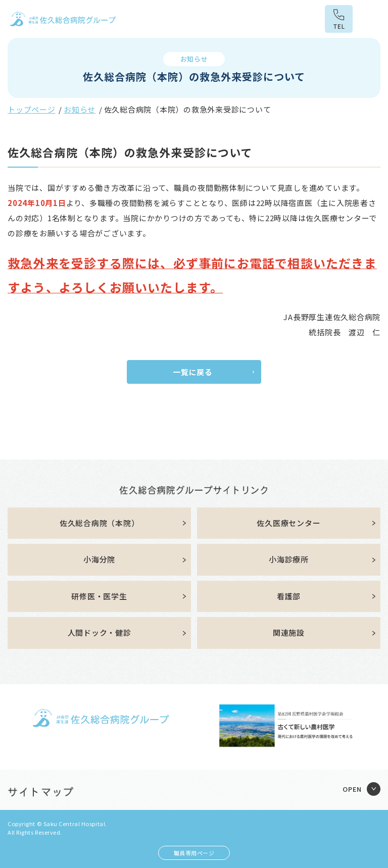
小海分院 (99, 559)
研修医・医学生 (99, 596)
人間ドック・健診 (100, 632)
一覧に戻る (193, 372)
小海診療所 (289, 559)
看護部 (289, 596)
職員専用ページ (194, 853)
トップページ (32, 109)
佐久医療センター (288, 523)
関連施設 (289, 632)
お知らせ (80, 109)
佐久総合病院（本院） (100, 523)
